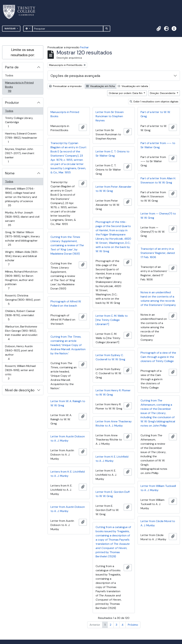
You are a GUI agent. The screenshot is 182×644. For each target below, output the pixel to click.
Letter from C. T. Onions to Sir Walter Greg (113, 154)
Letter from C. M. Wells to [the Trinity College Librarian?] (112, 320)
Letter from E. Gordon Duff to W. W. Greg (113, 494)
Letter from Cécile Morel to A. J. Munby (158, 523)
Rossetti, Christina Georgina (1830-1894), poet (23, 300)
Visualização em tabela (133, 86)
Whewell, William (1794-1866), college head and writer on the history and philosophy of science (21, 197)
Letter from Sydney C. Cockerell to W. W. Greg (110, 357)
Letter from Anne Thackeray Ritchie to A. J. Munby (114, 423)
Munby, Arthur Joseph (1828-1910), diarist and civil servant (22, 219)
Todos (9, 75)
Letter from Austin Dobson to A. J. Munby (68, 438)
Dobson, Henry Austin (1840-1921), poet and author (19, 353)
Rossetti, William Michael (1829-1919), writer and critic (20, 372)
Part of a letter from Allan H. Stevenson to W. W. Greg (158, 180)
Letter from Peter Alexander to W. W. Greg (114, 189)
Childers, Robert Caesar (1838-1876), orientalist (20, 315)
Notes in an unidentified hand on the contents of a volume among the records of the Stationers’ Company (158, 299)
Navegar (10, 29)
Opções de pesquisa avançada (75, 76)
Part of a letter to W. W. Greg (155, 114)
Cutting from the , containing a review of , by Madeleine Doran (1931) (67, 245)
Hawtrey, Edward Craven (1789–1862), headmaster (21, 138)
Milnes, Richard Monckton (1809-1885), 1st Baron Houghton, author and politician (21, 280)
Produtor (12, 103)
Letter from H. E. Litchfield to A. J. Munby (112, 459)
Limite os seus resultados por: (23, 52)
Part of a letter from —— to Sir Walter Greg (158, 145)
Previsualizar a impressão (65, 86)
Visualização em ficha (100, 86)
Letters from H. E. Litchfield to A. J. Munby (68, 474)
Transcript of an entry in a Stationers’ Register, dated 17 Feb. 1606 (158, 253)
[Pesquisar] (68, 29)
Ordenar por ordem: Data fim (126, 93)
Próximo (133, 625)
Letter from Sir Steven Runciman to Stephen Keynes (110, 116)
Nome (10, 173)
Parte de (12, 67)
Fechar (84, 47)
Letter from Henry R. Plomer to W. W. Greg (113, 392)
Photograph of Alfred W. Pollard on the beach (66, 304)
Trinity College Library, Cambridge (19, 122)
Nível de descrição (20, 390)
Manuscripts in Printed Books (19, 87)
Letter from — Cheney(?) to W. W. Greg (158, 216)
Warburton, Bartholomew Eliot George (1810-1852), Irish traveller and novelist (21, 333)
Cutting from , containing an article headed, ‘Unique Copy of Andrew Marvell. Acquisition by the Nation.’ (68, 345)
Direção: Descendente (163, 93)
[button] (159, 29)
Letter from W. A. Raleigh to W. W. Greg (68, 403)
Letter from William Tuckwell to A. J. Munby (158, 488)
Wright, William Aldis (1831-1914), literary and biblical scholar (22, 258)
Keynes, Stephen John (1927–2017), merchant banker (20, 155)
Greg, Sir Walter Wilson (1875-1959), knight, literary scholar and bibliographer (22, 238)
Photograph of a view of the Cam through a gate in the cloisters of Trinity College (158, 357)
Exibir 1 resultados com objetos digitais (154, 101)
